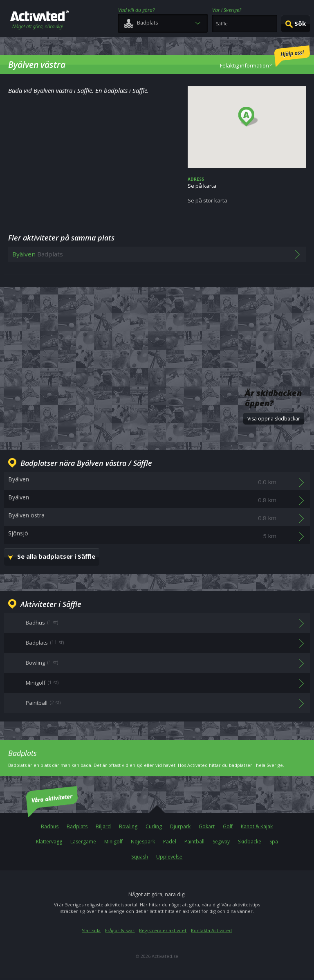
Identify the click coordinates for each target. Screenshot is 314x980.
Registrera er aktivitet (163, 930)
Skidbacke (250, 842)
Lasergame (83, 842)
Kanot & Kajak (257, 826)
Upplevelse (169, 857)
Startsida (91, 930)
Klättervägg (49, 842)
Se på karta (247, 190)
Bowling (128, 826)
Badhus (50, 826)
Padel (170, 842)
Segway (221, 842)
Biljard (103, 826)
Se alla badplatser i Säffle (56, 556)
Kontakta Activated (211, 930)
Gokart (207, 826)
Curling (154, 826)
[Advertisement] (157, 322)
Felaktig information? (265, 57)
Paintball (194, 842)
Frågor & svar (120, 930)
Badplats (77, 826)
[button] (248, 117)
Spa (274, 842)
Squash (140, 857)
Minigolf (113, 842)
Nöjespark (143, 842)
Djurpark (180, 826)
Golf (228, 826)
